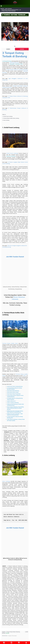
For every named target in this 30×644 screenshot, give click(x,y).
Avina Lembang (6, 481)
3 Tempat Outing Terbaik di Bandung (15, 55)
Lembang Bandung (7, 61)
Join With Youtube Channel (15, 257)
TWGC (24, 376)
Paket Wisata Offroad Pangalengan (14, 394)
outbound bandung (11, 156)
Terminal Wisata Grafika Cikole (10, 343)
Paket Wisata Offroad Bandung (13, 391)
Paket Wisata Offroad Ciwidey (13, 392)
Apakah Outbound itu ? (11, 401)
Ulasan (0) (22, 49)
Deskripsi (8, 49)
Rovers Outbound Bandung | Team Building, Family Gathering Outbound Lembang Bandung (15, 408)
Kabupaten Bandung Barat (16, 64)
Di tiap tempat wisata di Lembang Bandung (17, 70)
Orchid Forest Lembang (12, 153)
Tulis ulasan (14, 636)
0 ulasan (10, 636)
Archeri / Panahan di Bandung (13, 403)
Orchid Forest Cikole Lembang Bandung (15, 386)
